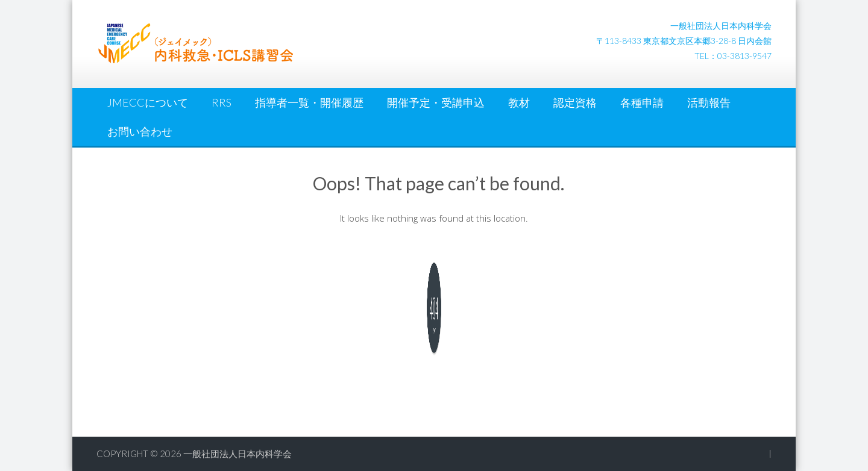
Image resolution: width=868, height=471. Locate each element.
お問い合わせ (140, 131)
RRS (222, 102)
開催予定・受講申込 (436, 102)
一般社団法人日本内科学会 (237, 454)
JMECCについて (148, 102)
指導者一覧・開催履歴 (309, 102)
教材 (519, 102)
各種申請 (642, 102)
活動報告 (709, 102)
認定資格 (575, 102)
